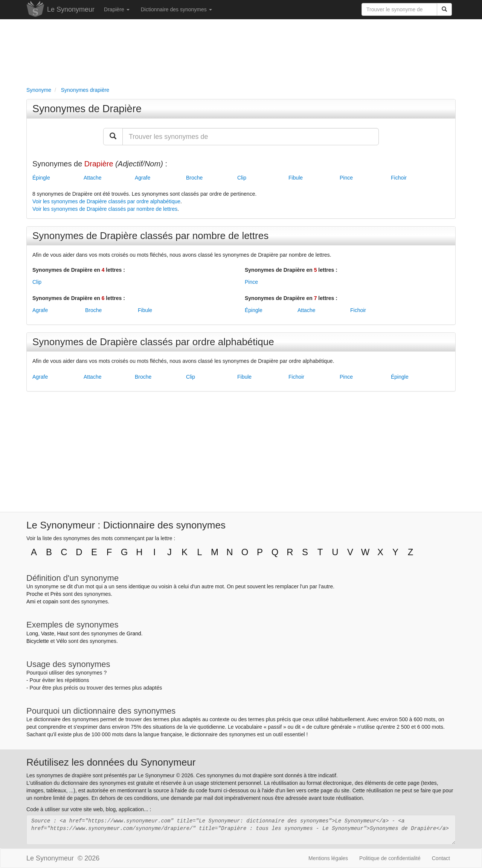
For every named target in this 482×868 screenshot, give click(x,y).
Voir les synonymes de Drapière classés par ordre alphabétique (106, 201)
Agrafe (143, 178)
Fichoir (399, 178)
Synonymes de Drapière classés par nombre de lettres (150, 236)
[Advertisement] (241, 51)
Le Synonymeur (71, 9)
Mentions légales (328, 858)
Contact (441, 858)
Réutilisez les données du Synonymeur (111, 762)
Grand (134, 633)
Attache (92, 178)
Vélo (61, 641)
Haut (63, 633)
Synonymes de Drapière (87, 109)
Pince (346, 178)
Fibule (296, 178)
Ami (31, 602)
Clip (242, 178)
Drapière (117, 9)
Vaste (48, 633)
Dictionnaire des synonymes (176, 9)
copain (51, 602)
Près (56, 594)
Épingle (41, 178)
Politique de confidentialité (390, 858)
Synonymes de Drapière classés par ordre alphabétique (153, 342)
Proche (35, 594)
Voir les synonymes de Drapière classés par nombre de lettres (105, 209)
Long (32, 633)
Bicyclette (38, 641)
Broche (194, 178)
